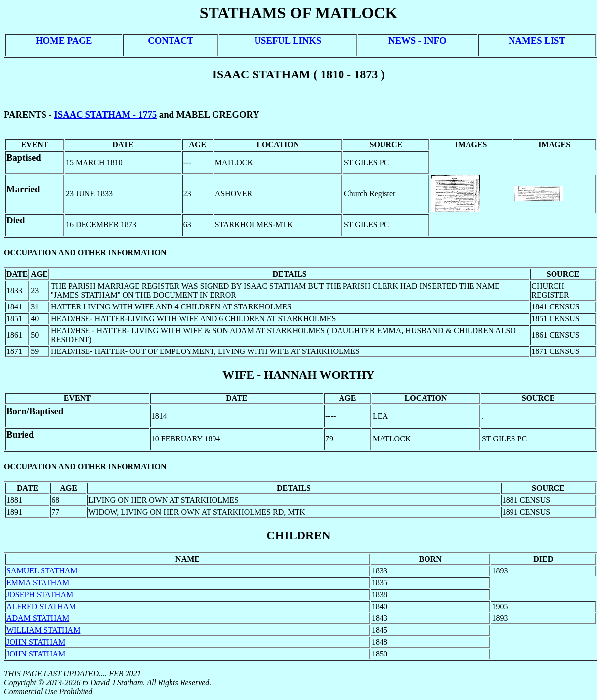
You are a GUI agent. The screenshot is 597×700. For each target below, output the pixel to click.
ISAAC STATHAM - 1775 (106, 114)
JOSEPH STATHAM (40, 594)
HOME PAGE (64, 40)
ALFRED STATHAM (41, 606)
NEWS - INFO (417, 40)
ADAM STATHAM (38, 618)
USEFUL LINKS (288, 40)
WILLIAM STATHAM (43, 630)
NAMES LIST (537, 40)
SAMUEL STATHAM (42, 571)
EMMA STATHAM (38, 583)
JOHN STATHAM (36, 642)
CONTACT (171, 40)
